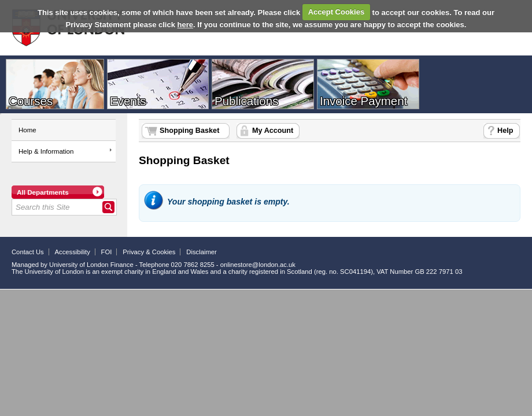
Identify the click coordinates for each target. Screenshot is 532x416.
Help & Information (46, 151)
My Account (273, 131)
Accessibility (73, 252)
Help (505, 131)
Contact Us (28, 252)
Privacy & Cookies (149, 252)
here (185, 25)
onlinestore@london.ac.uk (258, 265)
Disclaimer (202, 252)
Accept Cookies (337, 12)
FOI (107, 252)
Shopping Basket (189, 131)
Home (27, 130)
